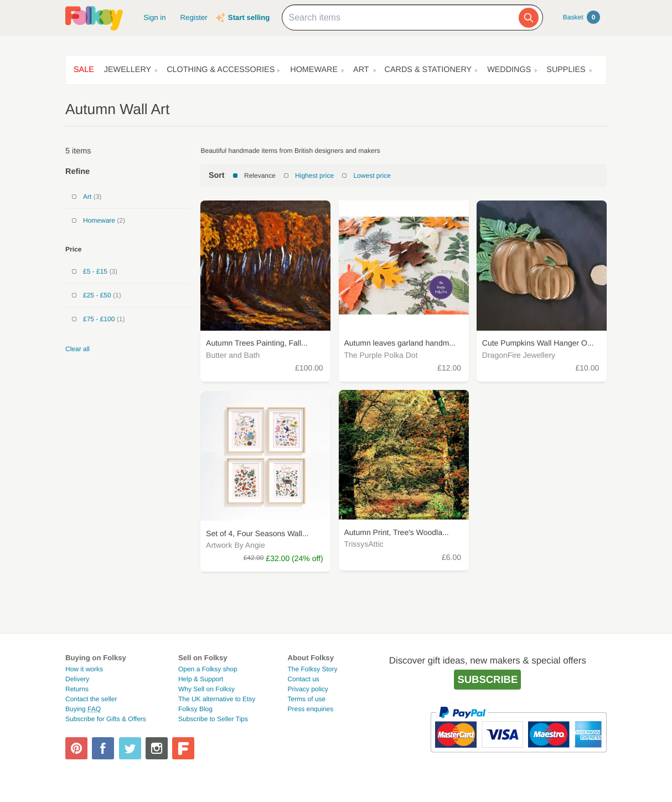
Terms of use (306, 699)
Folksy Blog (195, 709)
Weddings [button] (509, 70)
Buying (83, 709)
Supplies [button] (566, 70)
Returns (77, 689)
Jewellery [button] (128, 70)
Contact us (303, 679)
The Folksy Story (312, 669)
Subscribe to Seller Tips (213, 719)
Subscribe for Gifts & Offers (106, 719)
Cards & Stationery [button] (428, 70)
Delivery (77, 679)
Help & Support (201, 679)
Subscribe (487, 679)
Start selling (249, 17)
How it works (84, 669)
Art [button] (361, 70)
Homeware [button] (314, 70)
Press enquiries (310, 709)
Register (194, 17)
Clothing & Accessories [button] (221, 70)
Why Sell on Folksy (206, 689)
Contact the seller (91, 699)
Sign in (154, 17)
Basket (581, 17)
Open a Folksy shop (208, 669)
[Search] (529, 18)
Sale (84, 70)
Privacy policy (307, 689)
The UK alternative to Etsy (217, 699)
